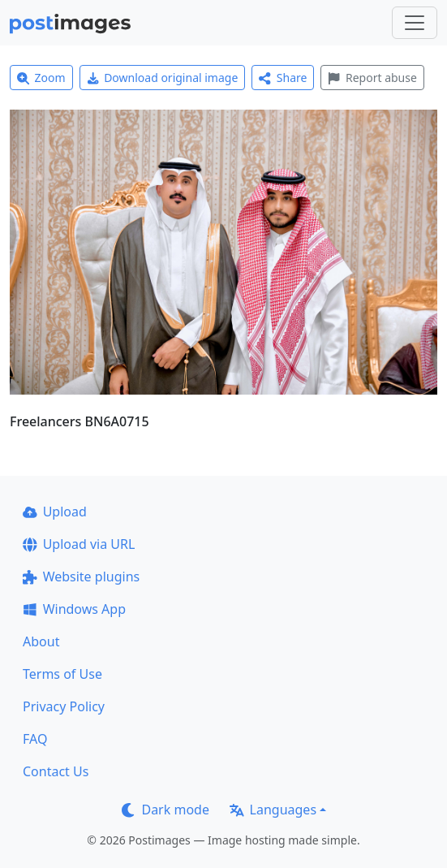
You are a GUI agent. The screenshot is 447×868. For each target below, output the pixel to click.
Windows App (74, 609)
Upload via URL (79, 544)
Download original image (163, 78)
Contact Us (56, 771)
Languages (273, 810)
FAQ (35, 739)
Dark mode (165, 810)
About (41, 641)
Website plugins (81, 577)
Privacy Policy (64, 706)
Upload (55, 512)
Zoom (41, 78)
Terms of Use (62, 674)
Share (283, 78)
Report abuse (372, 78)
